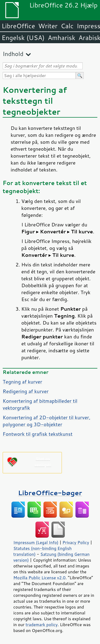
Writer (48, 26)
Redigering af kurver (26, 391)
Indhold (13, 54)
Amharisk (61, 38)
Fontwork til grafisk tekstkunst (38, 434)
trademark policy (42, 625)
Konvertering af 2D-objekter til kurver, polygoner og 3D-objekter (47, 421)
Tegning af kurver (22, 382)
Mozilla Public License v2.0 (39, 578)
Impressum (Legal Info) (36, 542)
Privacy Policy (76, 542)
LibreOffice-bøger (50, 493)
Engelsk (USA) (23, 38)
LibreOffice (18, 26)
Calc (67, 26)
